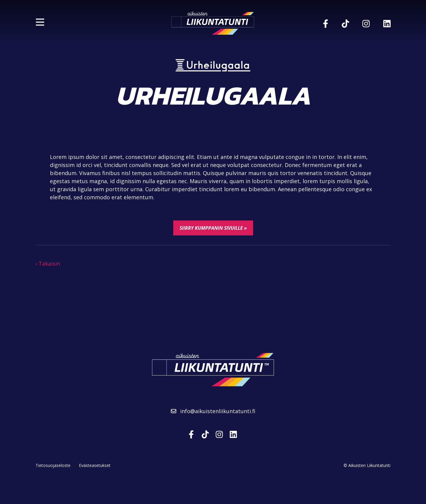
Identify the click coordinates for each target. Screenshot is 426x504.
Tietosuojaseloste (53, 465)
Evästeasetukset (95, 465)
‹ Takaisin (48, 264)
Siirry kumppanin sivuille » (213, 228)
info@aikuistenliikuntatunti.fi (213, 411)
